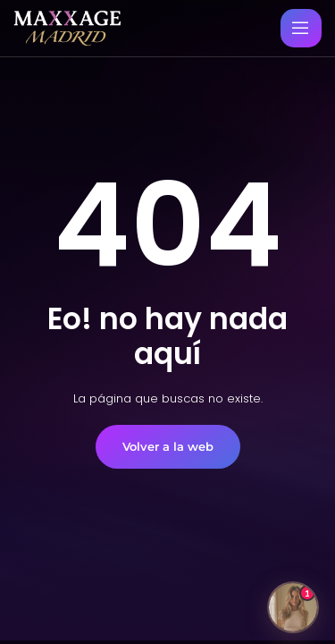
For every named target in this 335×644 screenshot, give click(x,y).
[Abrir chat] (293, 607)
